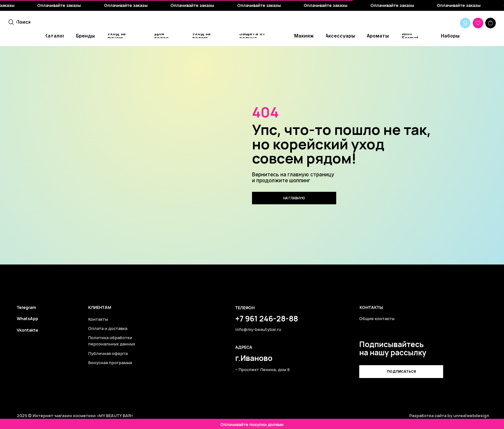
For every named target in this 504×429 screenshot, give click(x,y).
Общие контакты (377, 319)
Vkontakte (27, 330)
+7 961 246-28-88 (267, 319)
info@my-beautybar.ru (258, 329)
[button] (401, 371)
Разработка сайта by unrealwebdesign (449, 416)
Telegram (26, 307)
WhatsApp (27, 319)
